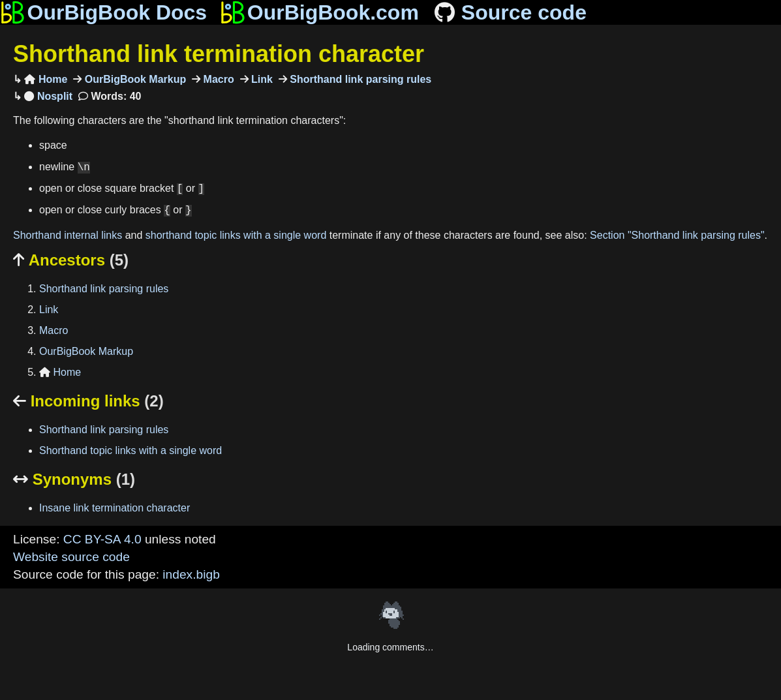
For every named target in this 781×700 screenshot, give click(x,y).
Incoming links (88, 401)
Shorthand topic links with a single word (130, 450)
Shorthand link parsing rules (359, 79)
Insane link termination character (115, 508)
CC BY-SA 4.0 (102, 539)
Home (46, 79)
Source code (509, 12)
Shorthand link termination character (219, 54)
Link (261, 79)
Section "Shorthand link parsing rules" (677, 235)
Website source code (71, 557)
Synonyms (74, 479)
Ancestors (71, 260)
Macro (217, 79)
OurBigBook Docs (103, 12)
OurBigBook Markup (134, 79)
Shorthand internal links (68, 235)
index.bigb (191, 574)
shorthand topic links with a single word (236, 235)
